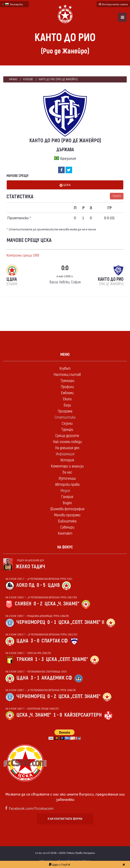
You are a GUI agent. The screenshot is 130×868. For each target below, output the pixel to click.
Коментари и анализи (67, 466)
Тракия (25, 659)
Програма (65, 411)
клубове (28, 79)
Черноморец (31, 622)
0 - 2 (38, 604)
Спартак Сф (55, 641)
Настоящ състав (67, 375)
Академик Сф (57, 678)
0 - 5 (41, 585)
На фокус (65, 547)
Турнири (67, 430)
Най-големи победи (67, 442)
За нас (67, 472)
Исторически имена (113, 4)
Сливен (23, 604)
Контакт (65, 533)
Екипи (67, 399)
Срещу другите (67, 436)
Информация (65, 454)
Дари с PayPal (60, 864)
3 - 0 (35, 641)
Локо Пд (25, 585)
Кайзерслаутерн (83, 715)
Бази (67, 405)
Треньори (67, 381)
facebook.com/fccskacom (31, 808)
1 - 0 (58, 715)
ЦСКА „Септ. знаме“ (67, 659)
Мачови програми (67, 515)
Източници (67, 479)
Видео (67, 503)
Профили (67, 387)
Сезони (67, 424)
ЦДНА (22, 641)
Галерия (67, 497)
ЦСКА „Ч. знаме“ (62, 604)
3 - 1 (35, 678)
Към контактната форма (65, 819)
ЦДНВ (54, 585)
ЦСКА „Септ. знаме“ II (81, 622)
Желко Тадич (30, 567)
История (67, 460)
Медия (65, 491)
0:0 (65, 268)
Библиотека (67, 521)
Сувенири (67, 527)
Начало (13, 79)
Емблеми (67, 393)
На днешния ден (67, 448)
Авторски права (67, 485)
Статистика (65, 417)
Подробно (117, 196)
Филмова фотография (67, 509)
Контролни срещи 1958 (23, 255)
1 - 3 (39, 659)
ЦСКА (65, 185)
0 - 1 (52, 622)
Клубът (65, 369)
